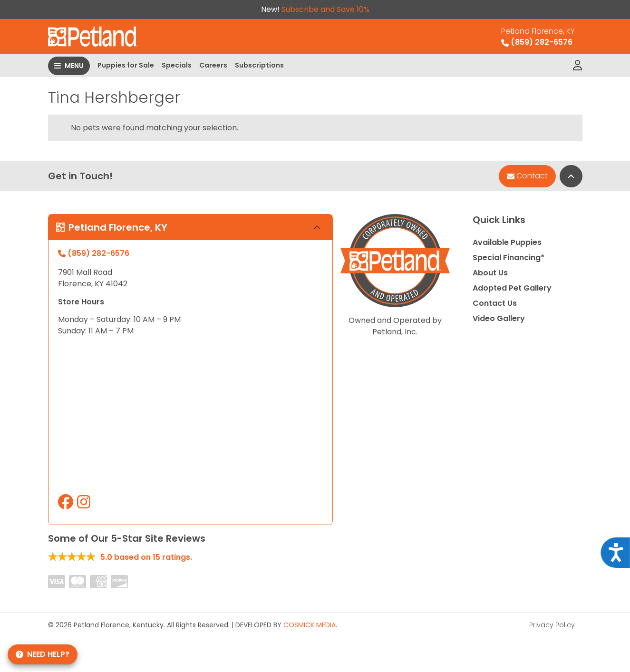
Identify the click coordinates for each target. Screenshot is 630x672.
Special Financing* (509, 258)
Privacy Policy (552, 625)
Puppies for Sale (126, 65)
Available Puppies (507, 242)
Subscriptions (259, 65)
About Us (490, 273)
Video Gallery (499, 318)
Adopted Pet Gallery (512, 288)
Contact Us (495, 303)
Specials (177, 65)
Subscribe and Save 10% (325, 9)
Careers (213, 65)
